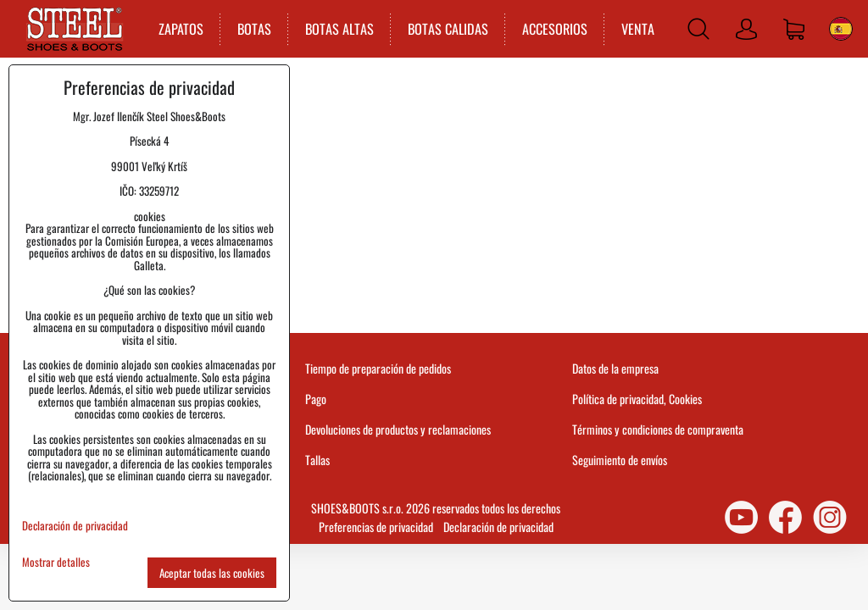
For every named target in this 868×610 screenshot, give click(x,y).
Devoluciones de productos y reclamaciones (398, 429)
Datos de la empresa (615, 368)
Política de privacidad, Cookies (637, 399)
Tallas (317, 460)
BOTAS (254, 29)
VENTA (638, 29)
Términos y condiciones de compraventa (658, 429)
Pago (316, 399)
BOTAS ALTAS (339, 29)
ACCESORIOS (555, 29)
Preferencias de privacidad (376, 527)
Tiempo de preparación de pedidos (378, 368)
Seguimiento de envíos (620, 460)
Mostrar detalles (56, 562)
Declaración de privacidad (498, 527)
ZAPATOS (181, 29)
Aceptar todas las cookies (212, 573)
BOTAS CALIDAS (448, 29)
